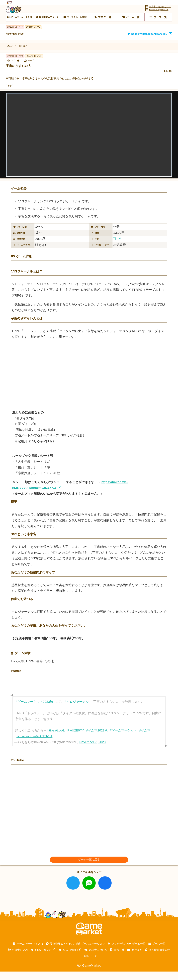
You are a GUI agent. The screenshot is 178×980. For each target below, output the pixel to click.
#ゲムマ (145, 739)
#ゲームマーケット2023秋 (34, 710)
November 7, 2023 (92, 750)
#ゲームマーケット (124, 739)
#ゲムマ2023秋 (97, 739)
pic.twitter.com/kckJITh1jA (34, 745)
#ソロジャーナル (77, 710)
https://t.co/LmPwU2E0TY (66, 739)
